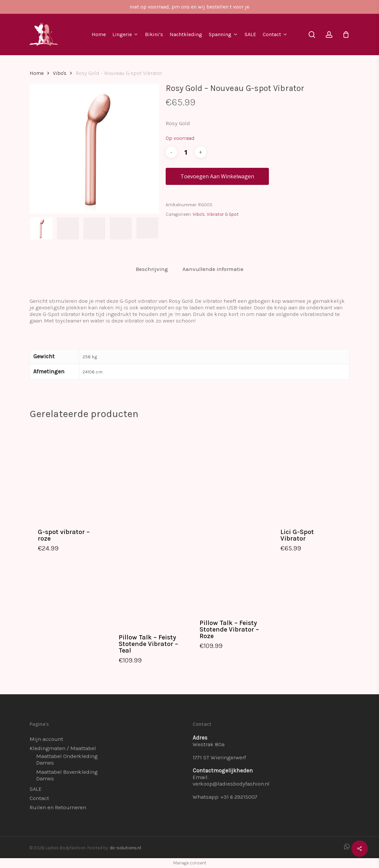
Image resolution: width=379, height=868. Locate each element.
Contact (39, 798)
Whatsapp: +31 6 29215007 (225, 797)
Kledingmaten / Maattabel (63, 748)
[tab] (152, 269)
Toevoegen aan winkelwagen (217, 176)
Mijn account (46, 739)
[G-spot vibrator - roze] (68, 473)
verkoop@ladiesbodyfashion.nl (231, 784)
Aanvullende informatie (213, 269)
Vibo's (60, 73)
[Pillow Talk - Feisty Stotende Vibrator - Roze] (230, 518)
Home (37, 73)
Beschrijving (152, 269)
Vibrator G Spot (223, 214)
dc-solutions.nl (125, 848)
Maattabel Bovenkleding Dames (67, 775)
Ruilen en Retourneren (58, 807)
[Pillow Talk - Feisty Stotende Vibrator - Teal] (149, 526)
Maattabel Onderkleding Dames (67, 759)
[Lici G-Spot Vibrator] (311, 473)
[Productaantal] (186, 152)
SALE (36, 789)
